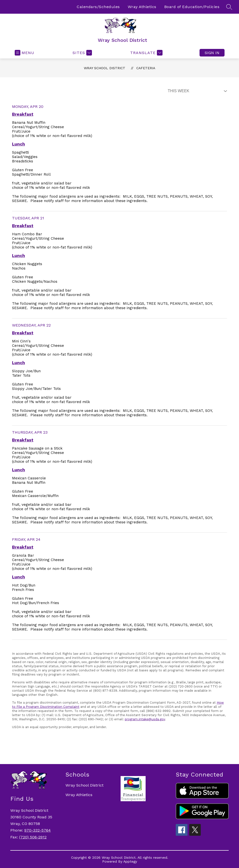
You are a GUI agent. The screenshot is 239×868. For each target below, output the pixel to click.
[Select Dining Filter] (196, 91)
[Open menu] (25, 53)
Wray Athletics (142, 7)
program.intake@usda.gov (145, 719)
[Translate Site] (146, 53)
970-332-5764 (38, 830)
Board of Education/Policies (192, 7)
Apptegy (130, 861)
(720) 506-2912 (33, 837)
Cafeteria (146, 68)
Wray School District (105, 68)
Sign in (212, 53)
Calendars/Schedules (98, 7)
